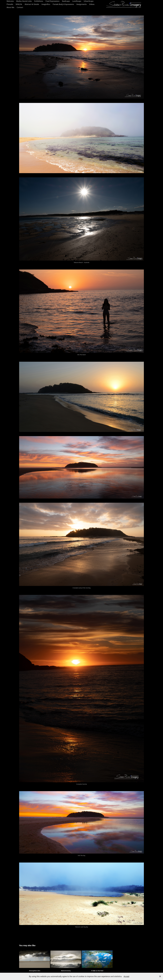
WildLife (19, 4)
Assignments (81, 4)
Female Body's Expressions (63, 4)
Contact (20, 7)
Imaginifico (46, 4)
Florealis (10, 4)
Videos (92, 4)
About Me (10, 7)
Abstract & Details (32, 4)
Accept (126, 976)
